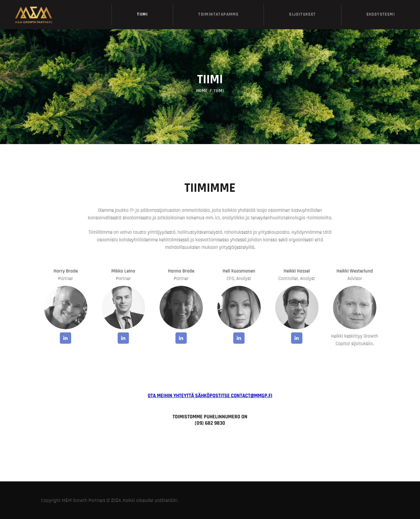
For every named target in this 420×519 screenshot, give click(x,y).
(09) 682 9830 (210, 423)
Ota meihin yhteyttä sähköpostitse (210, 395)
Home (202, 90)
